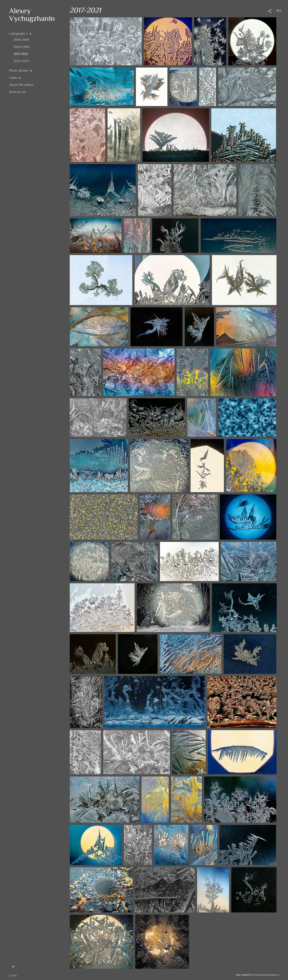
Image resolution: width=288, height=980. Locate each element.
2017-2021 (21, 54)
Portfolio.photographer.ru (266, 975)
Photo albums (19, 70)
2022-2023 (21, 61)
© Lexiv (13, 975)
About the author (21, 85)
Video (13, 78)
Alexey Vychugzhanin (32, 14)
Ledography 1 (18, 33)
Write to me (17, 92)
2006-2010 (21, 40)
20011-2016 (21, 47)
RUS (279, 11)
